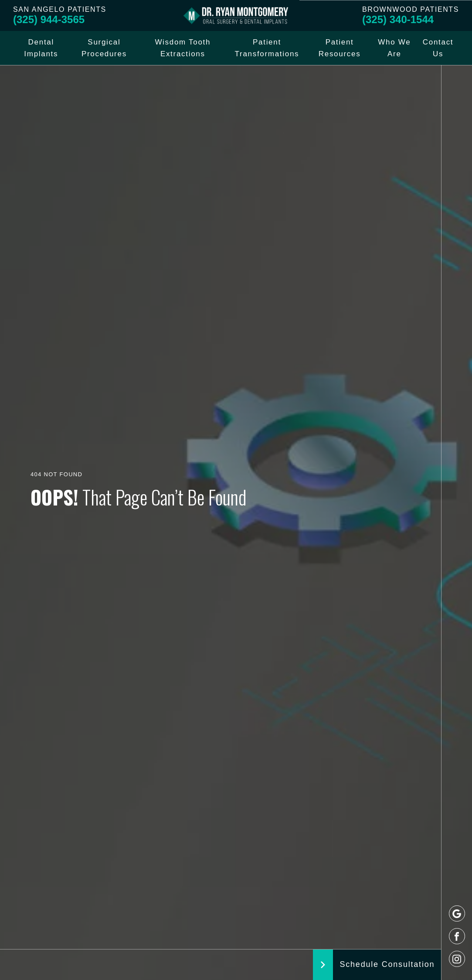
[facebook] (457, 936)
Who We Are (394, 48)
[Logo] (236, 15)
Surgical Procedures (104, 48)
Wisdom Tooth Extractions (183, 48)
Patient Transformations (267, 48)
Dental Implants (41, 48)
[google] (457, 913)
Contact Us (438, 48)
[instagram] (457, 959)
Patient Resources (340, 48)
